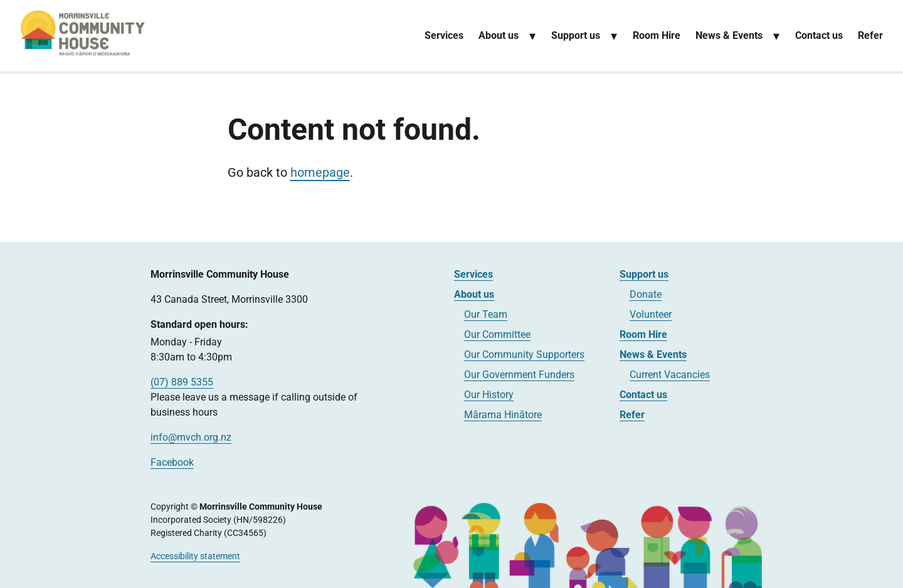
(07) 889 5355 (182, 382)
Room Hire (657, 35)
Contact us (819, 35)
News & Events (729, 35)
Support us (576, 35)
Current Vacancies (670, 375)
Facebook (172, 462)
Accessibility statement (195, 556)
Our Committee (497, 334)
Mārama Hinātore (503, 415)
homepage (320, 172)
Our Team (486, 314)
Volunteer (651, 314)
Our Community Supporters (524, 354)
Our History (489, 395)
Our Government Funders (519, 375)
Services (444, 35)
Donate (646, 294)
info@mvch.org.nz (191, 437)
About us (499, 35)
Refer (870, 35)
